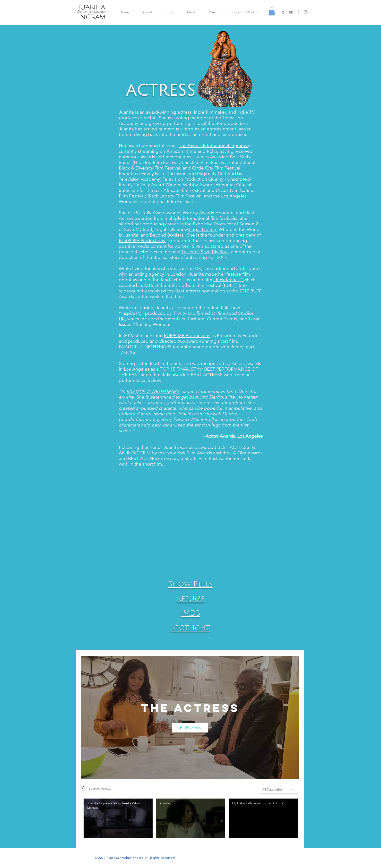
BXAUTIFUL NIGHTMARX (153, 391)
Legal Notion (202, 229)
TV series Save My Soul (205, 252)
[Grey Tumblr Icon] (283, 12)
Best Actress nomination (201, 291)
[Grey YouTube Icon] (291, 12)
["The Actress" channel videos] (190, 820)
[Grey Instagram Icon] (306, 12)
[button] (272, 11)
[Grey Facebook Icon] (298, 12)
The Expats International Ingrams (213, 146)
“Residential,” (229, 280)
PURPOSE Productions (142, 241)
